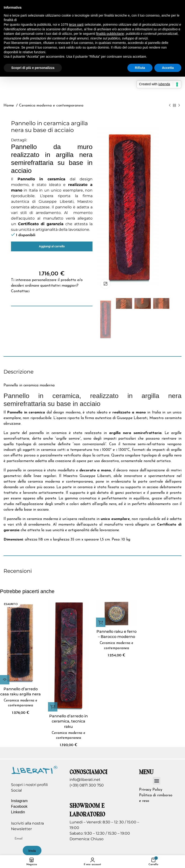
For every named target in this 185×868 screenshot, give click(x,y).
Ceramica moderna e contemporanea (51, 106)
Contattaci (20, 291)
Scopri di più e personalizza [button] (33, 68)
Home (9, 106)
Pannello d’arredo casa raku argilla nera (20, 692)
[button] (53, 707)
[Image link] (34, 770)
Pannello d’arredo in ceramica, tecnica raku (68, 721)
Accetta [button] (168, 68)
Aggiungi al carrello (52, 246)
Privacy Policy (151, 790)
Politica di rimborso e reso (156, 798)
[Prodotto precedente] (170, 105)
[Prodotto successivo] (179, 105)
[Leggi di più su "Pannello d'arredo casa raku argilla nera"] (5, 680)
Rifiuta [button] (140, 68)
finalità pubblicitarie (110, 34)
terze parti (76, 25)
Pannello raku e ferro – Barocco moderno (117, 634)
